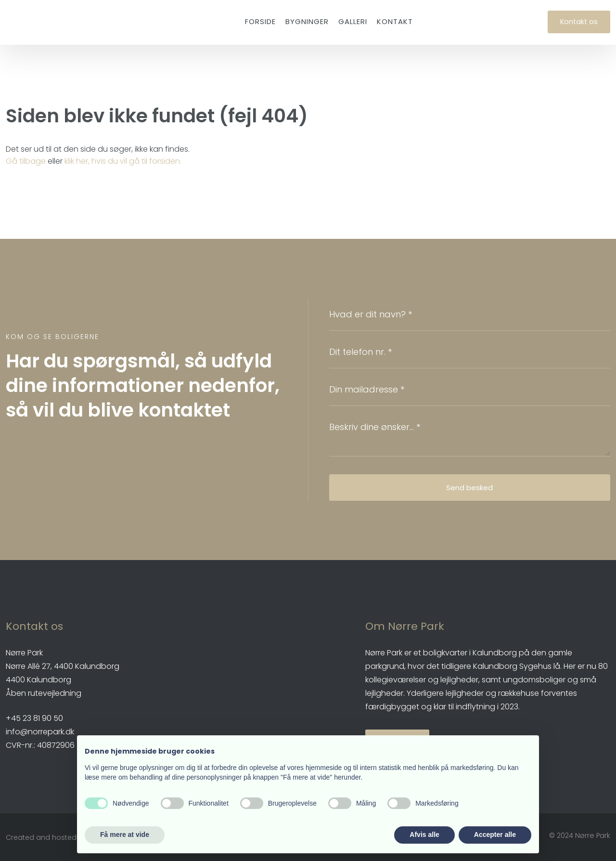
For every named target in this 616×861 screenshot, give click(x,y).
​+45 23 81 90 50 (34, 718)
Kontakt (395, 21)
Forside (260, 21)
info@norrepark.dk (40, 732)
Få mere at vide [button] (125, 835)
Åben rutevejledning (44, 693)
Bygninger (307, 21)
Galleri (353, 21)
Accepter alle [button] (495, 835)
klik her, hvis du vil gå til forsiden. (123, 161)
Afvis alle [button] (424, 835)
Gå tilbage (26, 161)
